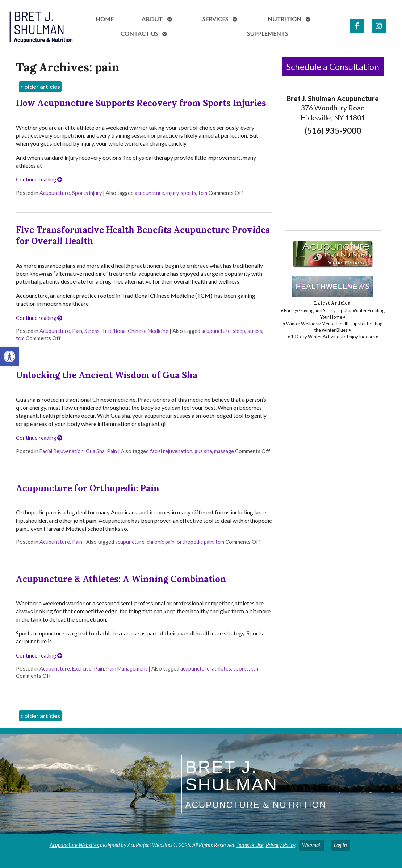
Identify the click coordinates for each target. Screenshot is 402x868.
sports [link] (189, 193)
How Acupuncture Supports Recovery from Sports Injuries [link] (141, 103)
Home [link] (105, 19)
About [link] (152, 19)
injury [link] (172, 193)
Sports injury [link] (87, 193)
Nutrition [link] (284, 19)
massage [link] (224, 451)
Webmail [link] (312, 845)
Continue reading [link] (39, 180)
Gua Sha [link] (95, 451)
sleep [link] (239, 331)
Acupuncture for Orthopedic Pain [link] (88, 488)
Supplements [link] (267, 33)
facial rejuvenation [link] (171, 451)
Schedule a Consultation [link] (333, 66)
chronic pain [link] (161, 542)
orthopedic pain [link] (195, 542)
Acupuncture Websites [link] (74, 845)
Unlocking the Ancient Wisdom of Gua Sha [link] (107, 375)
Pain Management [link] (127, 669)
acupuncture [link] (149, 193)
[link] (9, 356)
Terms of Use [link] (250, 845)
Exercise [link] (82, 669)
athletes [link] (221, 669)
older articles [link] (40, 86)
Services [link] (215, 19)
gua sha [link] (203, 451)
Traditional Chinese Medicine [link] (135, 331)
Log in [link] (340, 845)
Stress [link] (92, 331)
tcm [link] (203, 193)
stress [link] (255, 331)
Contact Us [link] (139, 33)
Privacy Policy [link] (280, 845)
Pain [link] (77, 331)
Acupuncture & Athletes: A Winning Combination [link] (121, 579)
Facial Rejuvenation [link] (62, 451)
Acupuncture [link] (55, 193)
